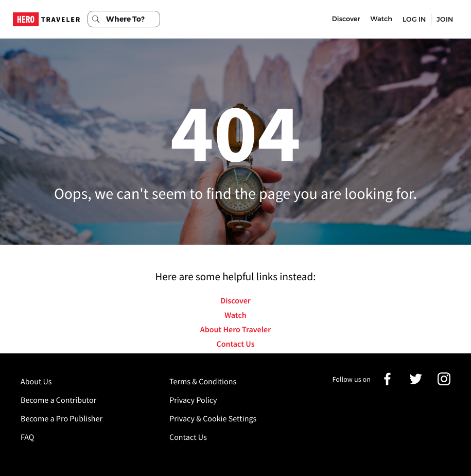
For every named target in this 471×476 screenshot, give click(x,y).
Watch (381, 19)
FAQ (27, 437)
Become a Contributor (58, 400)
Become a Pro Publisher (62, 419)
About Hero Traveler (236, 330)
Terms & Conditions (203, 382)
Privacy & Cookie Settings (213, 419)
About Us (36, 382)
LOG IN (414, 19)
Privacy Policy (193, 400)
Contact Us (235, 344)
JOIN (445, 19)
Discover (346, 19)
